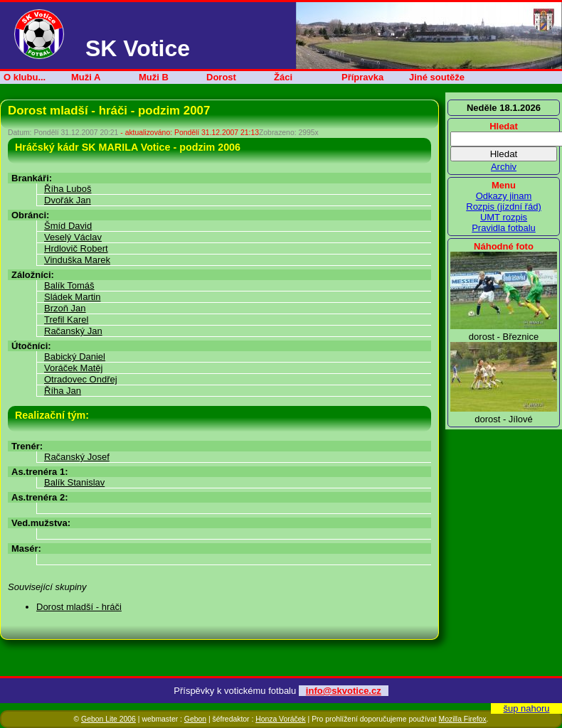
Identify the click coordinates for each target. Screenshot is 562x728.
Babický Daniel (75, 357)
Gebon (195, 719)
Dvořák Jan (68, 200)
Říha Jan (63, 391)
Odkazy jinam (504, 196)
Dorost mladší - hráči (79, 607)
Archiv (504, 167)
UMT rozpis (504, 217)
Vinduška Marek (77, 260)
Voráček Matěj (73, 368)
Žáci (283, 77)
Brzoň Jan (65, 308)
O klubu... (25, 77)
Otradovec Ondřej (81, 379)
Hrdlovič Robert (76, 248)
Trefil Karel (66, 320)
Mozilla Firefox (463, 719)
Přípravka (362, 77)
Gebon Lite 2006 (108, 719)
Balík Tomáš (69, 285)
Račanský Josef (77, 457)
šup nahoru (526, 708)
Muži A (86, 77)
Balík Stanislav (74, 482)
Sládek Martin (72, 297)
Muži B (154, 77)
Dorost (221, 77)
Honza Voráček (280, 719)
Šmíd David (68, 226)
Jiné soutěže (437, 77)
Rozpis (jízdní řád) (503, 207)
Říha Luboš (68, 189)
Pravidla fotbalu (504, 228)
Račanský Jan (73, 331)
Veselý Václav (73, 237)
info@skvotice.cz (344, 691)
